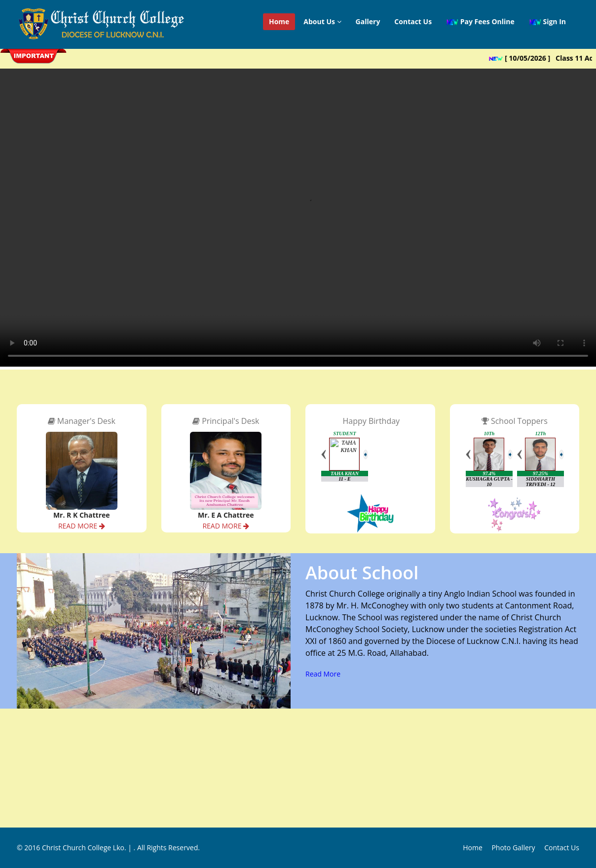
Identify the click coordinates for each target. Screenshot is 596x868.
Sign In (547, 22)
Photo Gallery (513, 848)
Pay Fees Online (480, 22)
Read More (323, 674)
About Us (322, 21)
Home (279, 21)
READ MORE (82, 526)
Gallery (368, 21)
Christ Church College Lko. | (88, 848)
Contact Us (413, 21)
